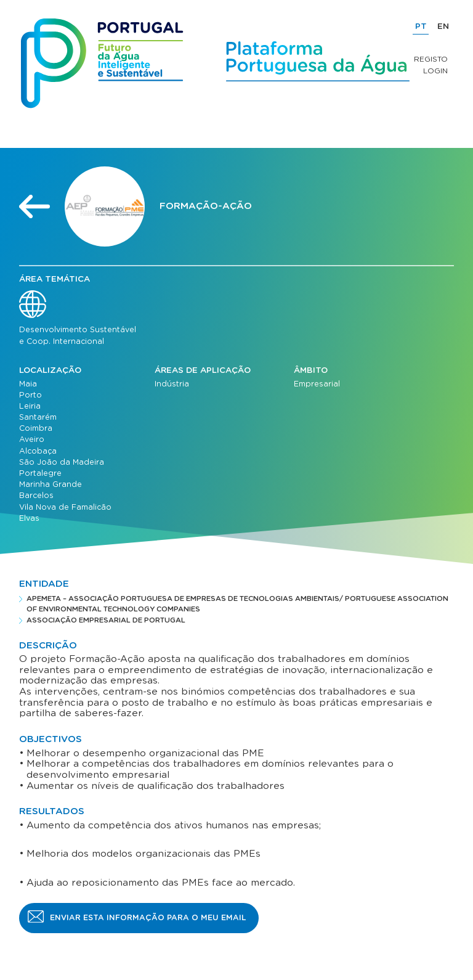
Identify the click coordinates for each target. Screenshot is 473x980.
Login (435, 71)
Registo (431, 59)
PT (421, 27)
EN (443, 27)
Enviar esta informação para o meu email (148, 918)
